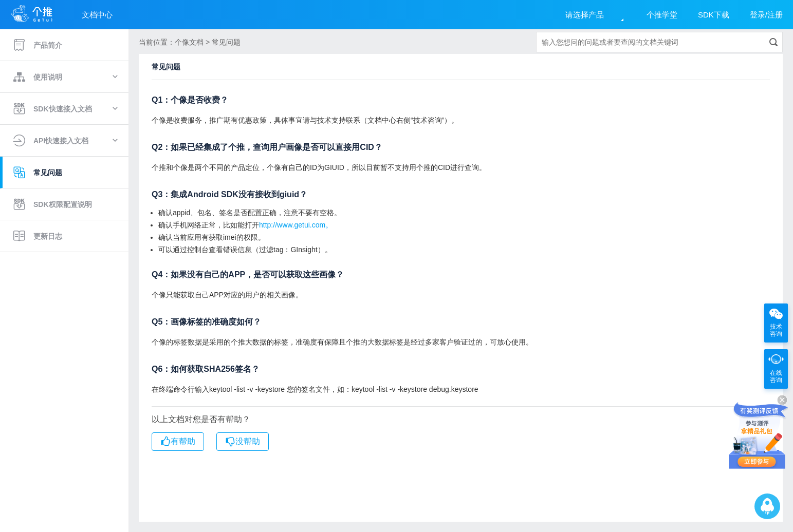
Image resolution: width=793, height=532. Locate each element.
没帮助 (243, 442)
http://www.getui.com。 (296, 225)
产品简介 (38, 45)
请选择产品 (585, 15)
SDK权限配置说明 (52, 204)
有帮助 (178, 442)
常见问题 (38, 173)
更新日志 (38, 236)
